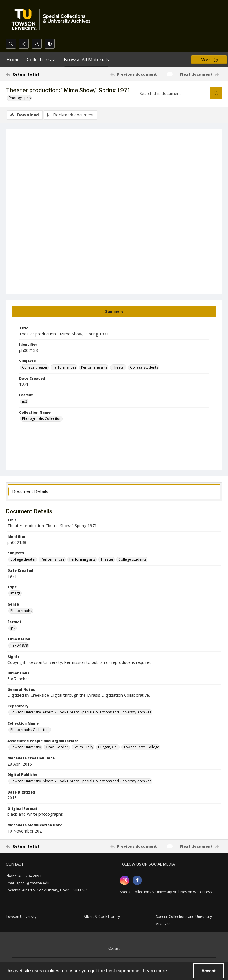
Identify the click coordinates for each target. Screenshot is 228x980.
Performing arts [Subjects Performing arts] (94, 367)
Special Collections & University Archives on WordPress (166, 892)
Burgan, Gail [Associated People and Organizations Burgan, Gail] (108, 747)
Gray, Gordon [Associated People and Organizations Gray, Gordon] (57, 747)
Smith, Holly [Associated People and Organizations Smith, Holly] (83, 747)
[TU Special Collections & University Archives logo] (53, 19)
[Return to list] (34, 74)
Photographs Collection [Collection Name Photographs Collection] (42, 419)
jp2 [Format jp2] (25, 401)
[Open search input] (11, 44)
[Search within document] (216, 93)
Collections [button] (42, 60)
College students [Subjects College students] (144, 367)
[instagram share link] (125, 880)
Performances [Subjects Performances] (64, 367)
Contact (114, 948)
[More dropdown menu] (209, 60)
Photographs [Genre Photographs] (21, 611)
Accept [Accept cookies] (209, 971)
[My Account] (37, 44)
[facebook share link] (137, 880)
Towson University (21, 917)
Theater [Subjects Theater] (119, 367)
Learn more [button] (155, 971)
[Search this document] (174, 93)
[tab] (114, 311)
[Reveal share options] (24, 44)
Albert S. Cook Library (102, 917)
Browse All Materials (86, 60)
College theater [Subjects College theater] (35, 367)
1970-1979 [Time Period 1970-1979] (19, 645)
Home (13, 60)
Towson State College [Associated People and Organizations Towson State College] (141, 747)
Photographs (20, 98)
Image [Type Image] (15, 593)
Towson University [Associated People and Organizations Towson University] (26, 747)
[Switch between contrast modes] (50, 44)
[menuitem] (114, 948)
